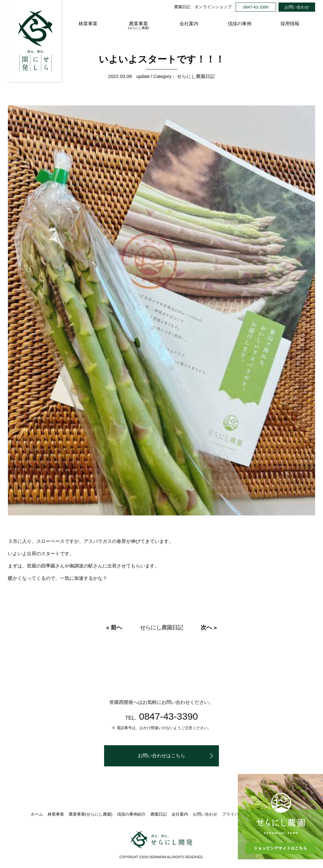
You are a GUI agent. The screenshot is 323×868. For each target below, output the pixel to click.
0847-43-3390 (256, 7)
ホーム (37, 814)
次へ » (209, 627)
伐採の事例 (240, 24)
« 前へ (114, 627)
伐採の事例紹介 (131, 814)
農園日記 (182, 7)
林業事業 (88, 24)
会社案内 (189, 24)
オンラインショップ (213, 7)
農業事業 (138, 26)
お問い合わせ (297, 7)
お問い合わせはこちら (161, 755)
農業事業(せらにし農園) (91, 814)
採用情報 (290, 24)
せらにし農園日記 (196, 76)
